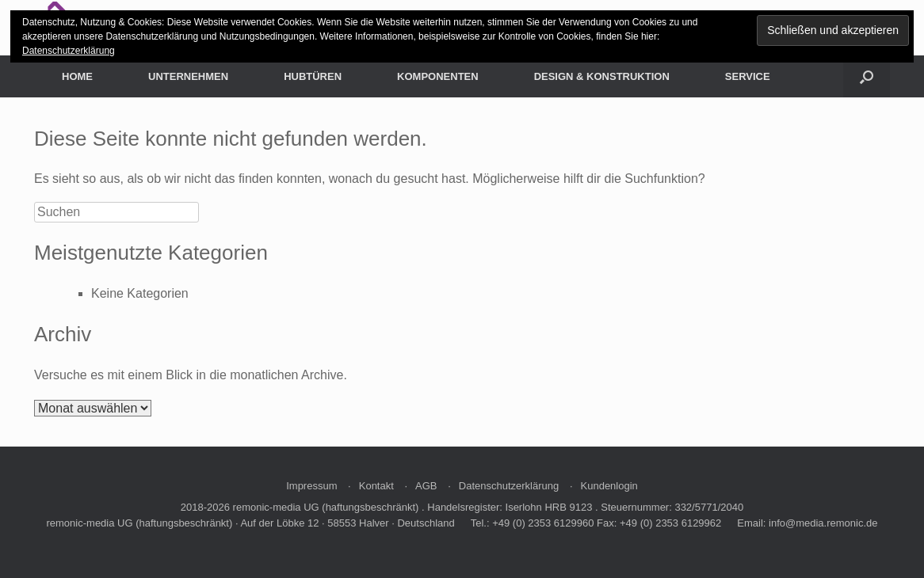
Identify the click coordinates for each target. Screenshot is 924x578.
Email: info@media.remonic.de (807, 523)
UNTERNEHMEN (188, 76)
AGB (426, 486)
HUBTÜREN (313, 76)
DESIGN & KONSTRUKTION (602, 76)
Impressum (311, 486)
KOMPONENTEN (438, 76)
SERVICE (748, 76)
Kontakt (376, 486)
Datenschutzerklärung (509, 486)
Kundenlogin (609, 486)
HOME (77, 76)
